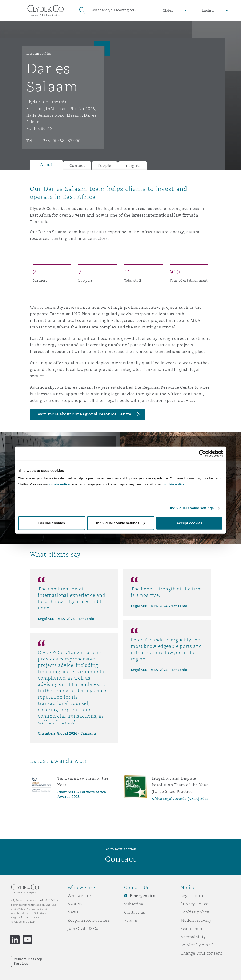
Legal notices (194, 896)
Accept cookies (189, 523)
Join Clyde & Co (83, 929)
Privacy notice (195, 904)
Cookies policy (195, 912)
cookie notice (59, 484)
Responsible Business (89, 920)
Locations (33, 54)
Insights (133, 166)
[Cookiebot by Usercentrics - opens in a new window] (202, 454)
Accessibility (193, 937)
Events (131, 921)
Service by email (197, 945)
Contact (77, 166)
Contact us (135, 912)
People (105, 166)
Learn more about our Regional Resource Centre (83, 414)
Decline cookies (52, 523)
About (46, 165)
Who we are (79, 896)
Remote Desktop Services (28, 961)
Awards (75, 904)
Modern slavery (196, 920)
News (73, 912)
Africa (46, 54)
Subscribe (134, 904)
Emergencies (143, 896)
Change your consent (201, 953)
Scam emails (193, 929)
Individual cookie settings (192, 508)
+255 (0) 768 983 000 (61, 141)
